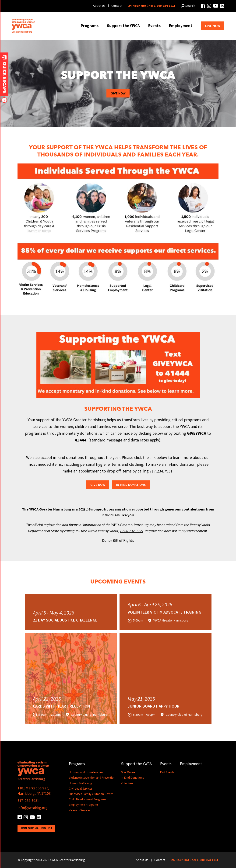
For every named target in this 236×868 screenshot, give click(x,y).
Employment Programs (84, 805)
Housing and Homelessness (86, 773)
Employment (181, 26)
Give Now (213, 26)
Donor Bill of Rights (118, 541)
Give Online (128, 773)
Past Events (167, 773)
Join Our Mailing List (36, 828)
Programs (90, 26)
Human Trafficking (81, 783)
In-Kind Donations (131, 485)
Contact (117, 6)
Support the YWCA (123, 26)
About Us (99, 6)
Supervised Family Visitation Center (91, 794)
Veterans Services (79, 810)
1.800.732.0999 (131, 531)
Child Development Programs (88, 800)
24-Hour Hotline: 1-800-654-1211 (152, 6)
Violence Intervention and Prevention (92, 778)
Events (154, 26)
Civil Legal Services (81, 789)
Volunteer (127, 783)
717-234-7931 (28, 801)
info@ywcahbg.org (33, 808)
